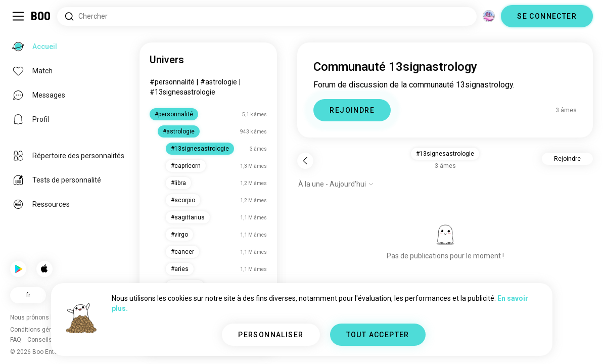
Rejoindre (567, 159)
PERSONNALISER (271, 335)
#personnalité (172, 82)
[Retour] (305, 161)
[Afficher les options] (336, 184)
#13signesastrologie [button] (445, 154)
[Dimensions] (489, 16)
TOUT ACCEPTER (378, 335)
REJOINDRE (352, 110)
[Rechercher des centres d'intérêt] (267, 16)
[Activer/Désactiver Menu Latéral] (18, 16)
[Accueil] (41, 16)
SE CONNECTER (547, 16)
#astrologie (219, 82)
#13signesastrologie (182, 92)
